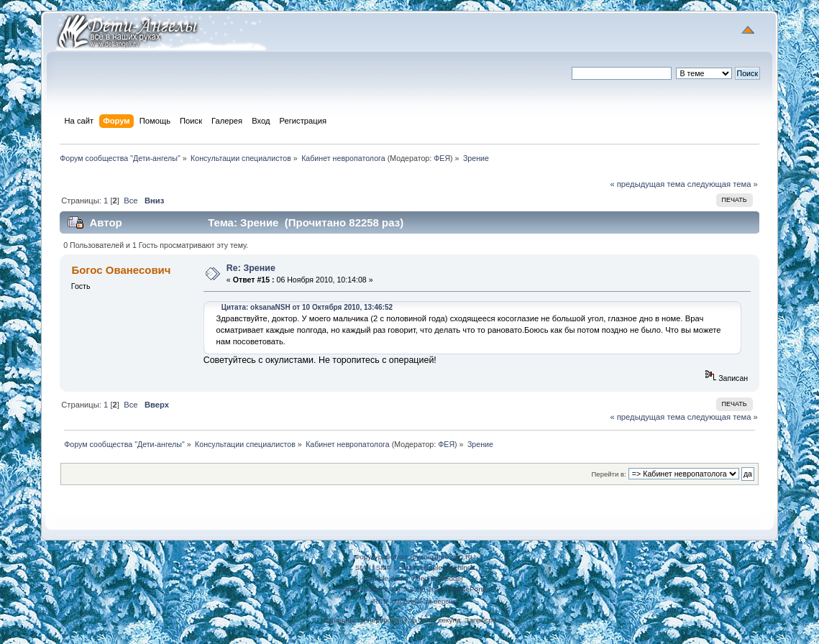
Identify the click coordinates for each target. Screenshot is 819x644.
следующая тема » (723, 184)
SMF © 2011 (396, 567)
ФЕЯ (442, 158)
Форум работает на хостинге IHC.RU (415, 557)
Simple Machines (447, 567)
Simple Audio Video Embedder (415, 578)
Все (131, 201)
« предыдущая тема (647, 184)
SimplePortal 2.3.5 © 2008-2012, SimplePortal (415, 589)
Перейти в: (609, 474)
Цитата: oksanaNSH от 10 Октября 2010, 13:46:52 (307, 307)
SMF (363, 567)
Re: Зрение (251, 268)
